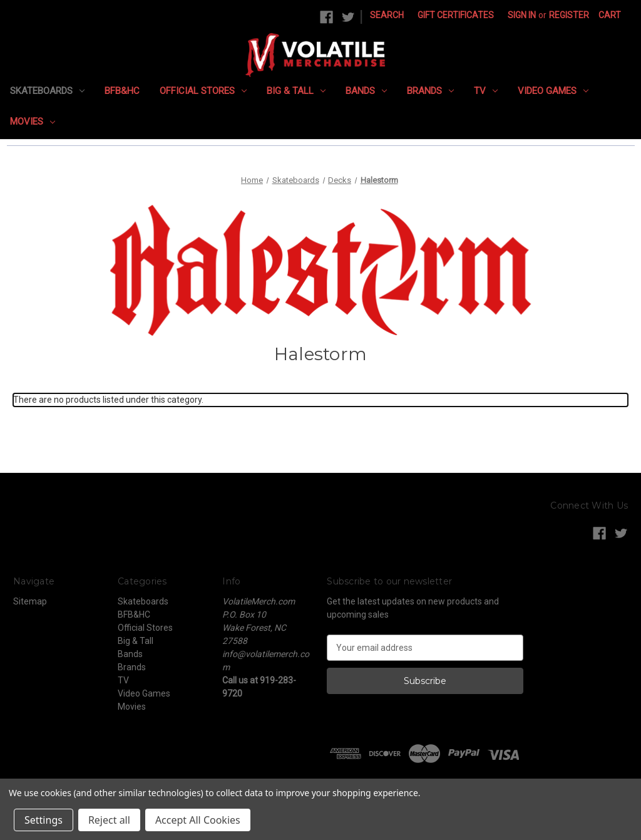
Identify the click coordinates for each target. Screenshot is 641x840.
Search (387, 15)
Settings (44, 820)
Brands (430, 91)
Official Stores (203, 91)
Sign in (522, 15)
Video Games (553, 91)
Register (569, 15)
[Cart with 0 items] (610, 15)
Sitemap (30, 601)
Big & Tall (296, 91)
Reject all (109, 820)
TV (486, 91)
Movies (33, 122)
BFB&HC (122, 91)
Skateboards (47, 91)
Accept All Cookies (198, 820)
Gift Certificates (456, 15)
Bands (366, 91)
